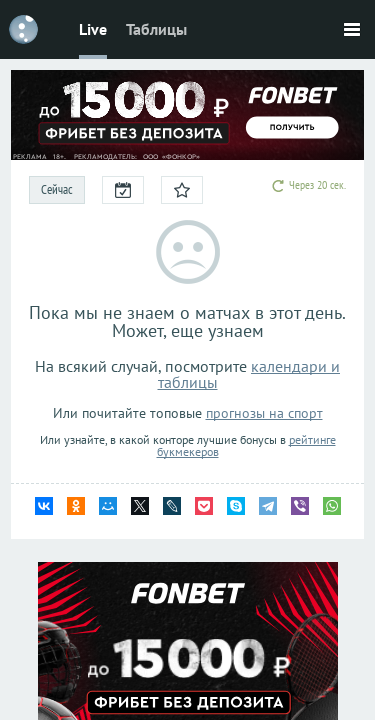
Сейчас (57, 189)
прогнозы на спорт (264, 413)
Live (93, 29)
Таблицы (156, 29)
